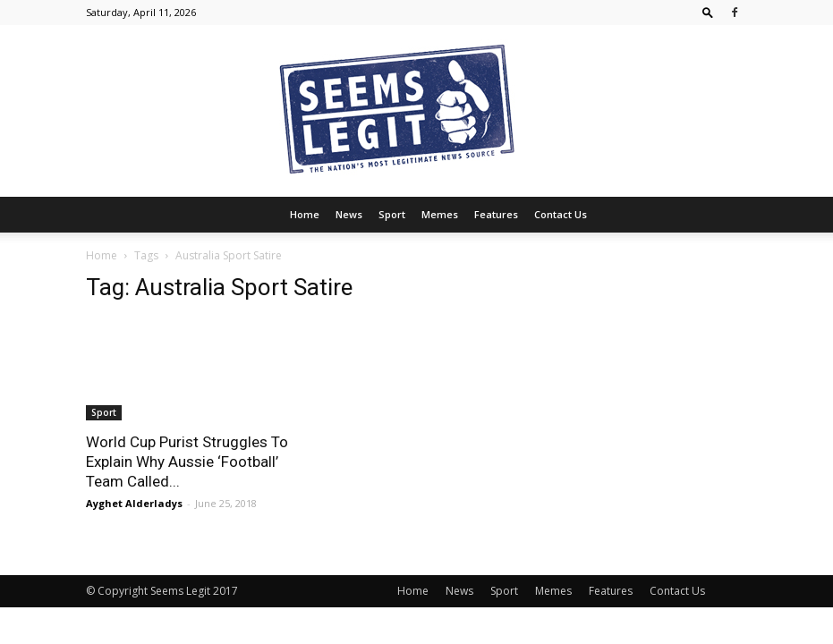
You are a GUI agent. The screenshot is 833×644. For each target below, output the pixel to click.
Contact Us (561, 214)
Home (305, 214)
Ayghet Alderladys (134, 503)
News (349, 214)
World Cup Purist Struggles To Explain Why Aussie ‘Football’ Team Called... (187, 462)
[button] (708, 12)
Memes (440, 214)
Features (496, 214)
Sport (392, 214)
